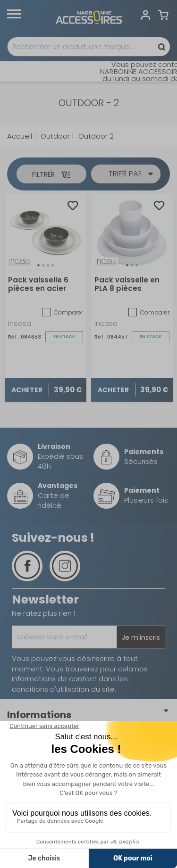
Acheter (27, 390)
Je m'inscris (141, 637)
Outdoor (54, 136)
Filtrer (51, 174)
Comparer (63, 312)
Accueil (20, 136)
